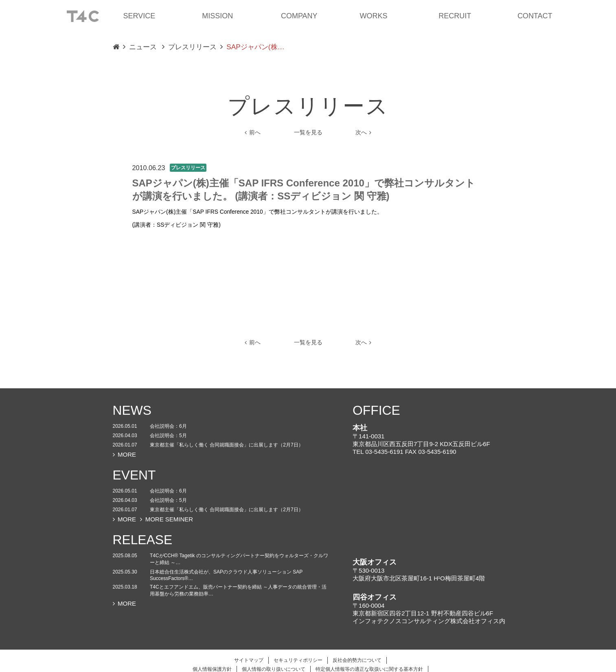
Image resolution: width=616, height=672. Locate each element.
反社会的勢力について (357, 660)
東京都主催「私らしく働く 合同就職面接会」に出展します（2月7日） (227, 445)
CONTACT (535, 16)
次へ (364, 132)
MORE (125, 454)
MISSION (217, 16)
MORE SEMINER (167, 519)
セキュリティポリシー (298, 660)
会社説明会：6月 (168, 426)
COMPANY (299, 16)
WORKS (374, 16)
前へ (253, 132)
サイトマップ (249, 660)
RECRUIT (455, 16)
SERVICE (139, 16)
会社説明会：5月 (168, 436)
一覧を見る (308, 132)
